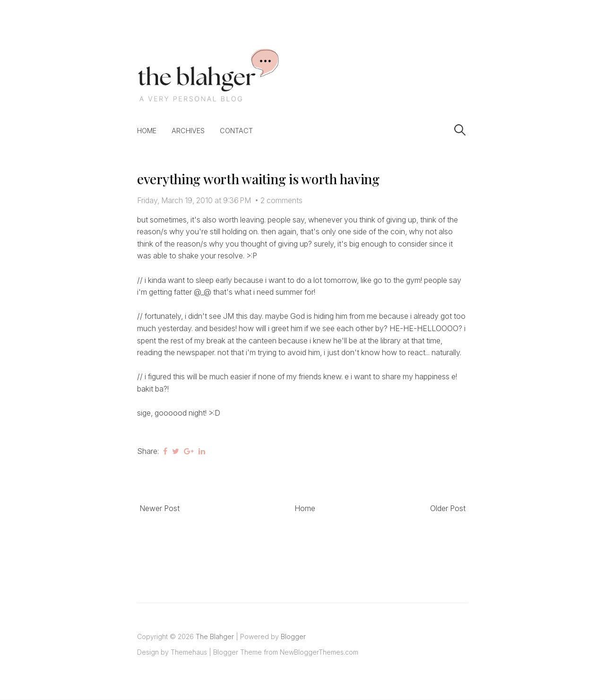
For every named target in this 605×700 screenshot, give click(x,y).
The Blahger (215, 636)
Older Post (448, 508)
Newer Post (160, 508)
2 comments (281, 200)
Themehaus (189, 652)
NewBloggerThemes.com (319, 652)
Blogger (293, 636)
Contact (236, 131)
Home (147, 131)
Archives (188, 131)
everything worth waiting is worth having (258, 179)
